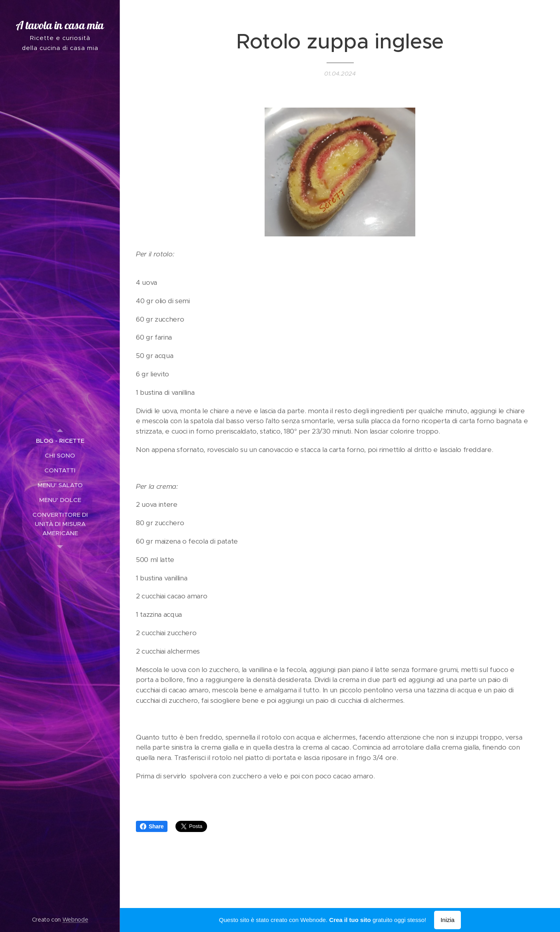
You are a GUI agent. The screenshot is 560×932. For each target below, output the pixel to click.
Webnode (75, 920)
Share (152, 826)
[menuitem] (60, 441)
